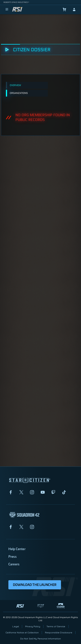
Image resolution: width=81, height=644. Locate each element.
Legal (16, 626)
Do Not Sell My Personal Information (40, 639)
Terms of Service (56, 626)
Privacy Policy (33, 626)
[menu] (7, 10)
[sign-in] (74, 10)
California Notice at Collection (22, 632)
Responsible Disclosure (59, 632)
